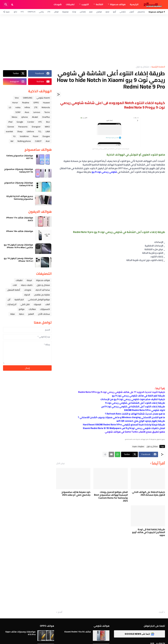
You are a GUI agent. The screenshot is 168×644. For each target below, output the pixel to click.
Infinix (27, 107)
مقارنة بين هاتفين (42, 295)
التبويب (85, 4)
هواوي (99, 12)
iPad (10, 122)
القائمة (99, 4)
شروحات (58, 4)
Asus (27, 112)
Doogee (46, 136)
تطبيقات (70, 4)
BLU (48, 122)
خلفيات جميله (27, 285)
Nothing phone (24, 141)
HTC (22, 12)
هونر (91, 12)
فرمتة (29, 280)
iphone (25, 117)
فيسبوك (37, 304)
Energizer (36, 127)
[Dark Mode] (13, 5)
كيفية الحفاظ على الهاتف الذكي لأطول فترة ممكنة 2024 (148, 494)
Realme (26, 103)
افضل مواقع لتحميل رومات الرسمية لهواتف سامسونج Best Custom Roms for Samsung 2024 (111, 496)
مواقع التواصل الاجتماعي (39, 299)
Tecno (47, 112)
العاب (48, 304)
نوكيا (74, 12)
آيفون (132, 12)
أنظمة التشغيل (14, 290)
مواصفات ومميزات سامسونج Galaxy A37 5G (19, 170)
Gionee (11, 127)
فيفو (107, 12)
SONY (18, 112)
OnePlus (31, 12)
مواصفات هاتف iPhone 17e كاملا (20, 219)
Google (20, 122)
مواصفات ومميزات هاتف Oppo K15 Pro (20, 633)
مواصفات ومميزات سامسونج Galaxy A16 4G (19, 184)
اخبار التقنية (19, 299)
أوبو (114, 12)
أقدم (60, 612)
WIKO (47, 127)
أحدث (161, 612)
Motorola (46, 107)
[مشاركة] (59, 94)
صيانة (13, 314)
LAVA (48, 131)
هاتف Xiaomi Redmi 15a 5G (78, 632)
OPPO (36, 103)
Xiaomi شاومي (43, 98)
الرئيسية (134, 4)
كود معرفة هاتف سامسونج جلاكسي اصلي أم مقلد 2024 (76, 494)
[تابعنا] (7, 12)
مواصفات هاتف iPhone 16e (20, 231)
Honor (15, 103)
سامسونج (141, 12)
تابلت (15, 285)
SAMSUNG (28, 98)
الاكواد (27, 295)
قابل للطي (25, 304)
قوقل (56, 12)
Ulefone (30, 131)
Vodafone (24, 136)
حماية (22, 314)
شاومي (123, 12)
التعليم (31, 314)
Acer (48, 141)
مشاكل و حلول (142, 67)
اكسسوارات (45, 309)
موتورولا (65, 12)
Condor (31, 122)
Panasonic (23, 127)
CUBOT (38, 141)
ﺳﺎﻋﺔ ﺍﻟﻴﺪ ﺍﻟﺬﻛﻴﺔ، (43, 290)
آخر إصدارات (12, 304)
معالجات (32, 309)
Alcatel (35, 117)
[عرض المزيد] (105, 454)
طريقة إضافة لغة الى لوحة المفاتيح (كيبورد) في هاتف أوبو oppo (149, 532)
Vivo (17, 98)
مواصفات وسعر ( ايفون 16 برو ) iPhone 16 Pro (18, 260)
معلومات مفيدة (138, 446)
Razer (36, 136)
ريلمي (41, 12)
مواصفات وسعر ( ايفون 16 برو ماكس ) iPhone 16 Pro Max (18, 246)
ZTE (49, 12)
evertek (9, 131)
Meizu (14, 117)
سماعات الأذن (44, 314)
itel (12, 141)
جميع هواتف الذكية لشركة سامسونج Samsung (20, 198)
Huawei (46, 103)
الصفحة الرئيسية (158, 67)
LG (10, 107)
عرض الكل (61, 463)
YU (14, 136)
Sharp (20, 131)
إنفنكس (83, 12)
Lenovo (37, 112)
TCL (40, 131)
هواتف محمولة (118, 4)
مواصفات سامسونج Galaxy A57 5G (20, 157)
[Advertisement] (84, 40)
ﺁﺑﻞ (9, 299)
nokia (18, 107)
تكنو (15, 12)
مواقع (22, 309)
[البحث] (6, 5)
